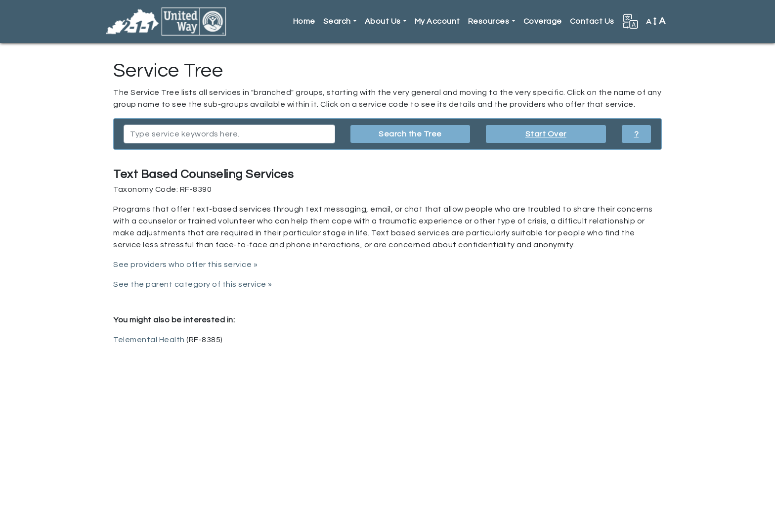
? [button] (637, 134)
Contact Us (592, 21)
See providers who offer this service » (185, 265)
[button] (630, 21)
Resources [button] (489, 21)
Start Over (546, 134)
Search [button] (337, 21)
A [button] (656, 21)
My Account (437, 21)
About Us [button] (383, 21)
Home (304, 21)
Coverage (543, 21)
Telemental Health (149, 340)
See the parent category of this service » (193, 284)
